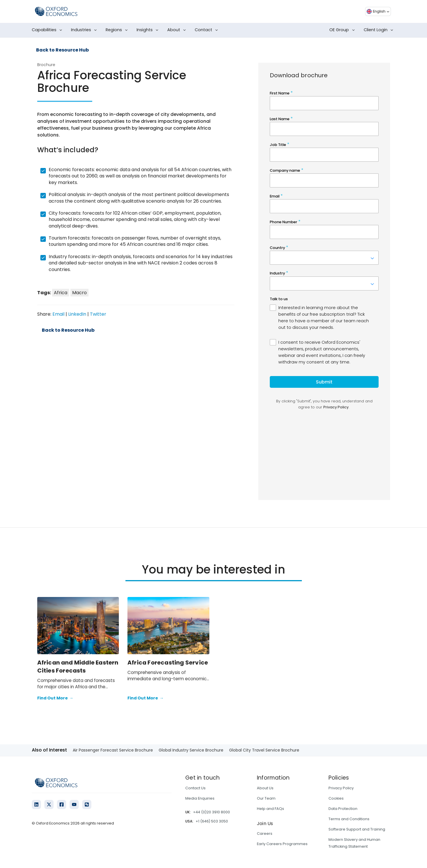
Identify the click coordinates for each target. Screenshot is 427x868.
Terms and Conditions (349, 819)
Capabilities (48, 30)
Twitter (98, 314)
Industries (85, 30)
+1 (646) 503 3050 (212, 821)
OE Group (343, 30)
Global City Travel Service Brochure (264, 750)
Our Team (266, 798)
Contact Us (195, 788)
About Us (265, 788)
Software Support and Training (357, 829)
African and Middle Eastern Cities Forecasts (78, 667)
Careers (265, 834)
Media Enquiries (200, 798)
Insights (149, 30)
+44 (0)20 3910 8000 (211, 812)
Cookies (336, 798)
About (178, 30)
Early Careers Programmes (282, 844)
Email (58, 314)
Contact (207, 30)
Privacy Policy (341, 788)
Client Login (380, 30)
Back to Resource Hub (62, 50)
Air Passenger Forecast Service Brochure (113, 750)
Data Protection (343, 809)
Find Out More (55, 698)
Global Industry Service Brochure (191, 750)
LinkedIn (77, 314)
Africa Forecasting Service (168, 663)
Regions (118, 30)
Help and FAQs (270, 809)
